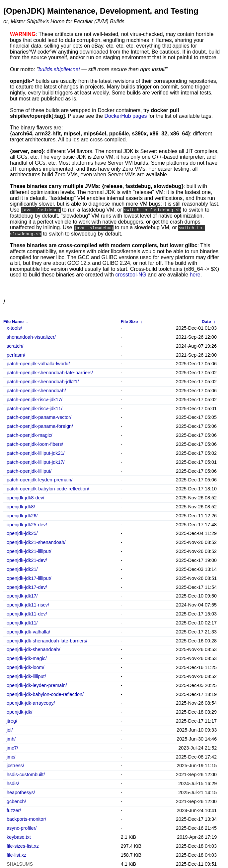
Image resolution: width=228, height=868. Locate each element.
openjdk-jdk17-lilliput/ (29, 578)
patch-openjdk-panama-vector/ (39, 417)
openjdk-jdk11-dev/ (27, 613)
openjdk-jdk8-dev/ (26, 497)
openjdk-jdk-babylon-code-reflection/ (45, 694)
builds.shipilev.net (59, 69)
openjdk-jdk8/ (21, 506)
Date (206, 321)
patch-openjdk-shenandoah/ (36, 390)
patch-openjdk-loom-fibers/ (35, 444)
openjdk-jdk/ (20, 711)
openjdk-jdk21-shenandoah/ (36, 542)
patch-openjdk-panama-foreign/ (40, 426)
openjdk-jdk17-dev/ (27, 586)
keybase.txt (19, 837)
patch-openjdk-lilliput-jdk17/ (36, 462)
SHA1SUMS (20, 864)
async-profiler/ (22, 828)
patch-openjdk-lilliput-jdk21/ (36, 453)
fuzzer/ (14, 810)
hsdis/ (13, 783)
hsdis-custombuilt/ (26, 774)
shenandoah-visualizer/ (31, 337)
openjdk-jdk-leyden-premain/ (37, 685)
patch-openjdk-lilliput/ (29, 470)
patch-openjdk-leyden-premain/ (39, 479)
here (195, 274)
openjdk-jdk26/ (22, 515)
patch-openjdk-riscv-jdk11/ (35, 408)
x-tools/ (14, 328)
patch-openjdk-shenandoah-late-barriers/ (50, 372)
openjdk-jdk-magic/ (27, 658)
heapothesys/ (21, 792)
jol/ (10, 729)
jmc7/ (12, 747)
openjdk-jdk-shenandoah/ (34, 649)
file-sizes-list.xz (23, 846)
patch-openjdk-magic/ (30, 435)
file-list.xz (16, 855)
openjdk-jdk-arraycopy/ (31, 702)
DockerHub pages (126, 116)
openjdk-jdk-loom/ (26, 667)
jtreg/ (12, 720)
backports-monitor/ (26, 819)
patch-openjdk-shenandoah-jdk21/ (43, 381)
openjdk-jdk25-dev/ (27, 524)
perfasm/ (16, 354)
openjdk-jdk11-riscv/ (28, 604)
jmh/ (11, 738)
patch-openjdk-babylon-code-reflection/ (48, 488)
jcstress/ (15, 765)
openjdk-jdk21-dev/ (27, 560)
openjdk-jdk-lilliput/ (26, 676)
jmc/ (11, 756)
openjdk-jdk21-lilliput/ (29, 551)
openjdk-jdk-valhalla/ (28, 631)
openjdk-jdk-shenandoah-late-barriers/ (47, 640)
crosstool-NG (131, 274)
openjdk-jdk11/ (22, 622)
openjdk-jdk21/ (22, 569)
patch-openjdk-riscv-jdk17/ (35, 399)
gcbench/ (16, 801)
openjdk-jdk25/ (22, 533)
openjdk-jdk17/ (22, 595)
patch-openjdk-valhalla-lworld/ (38, 363)
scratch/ (15, 346)
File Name (13, 321)
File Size (129, 321)
